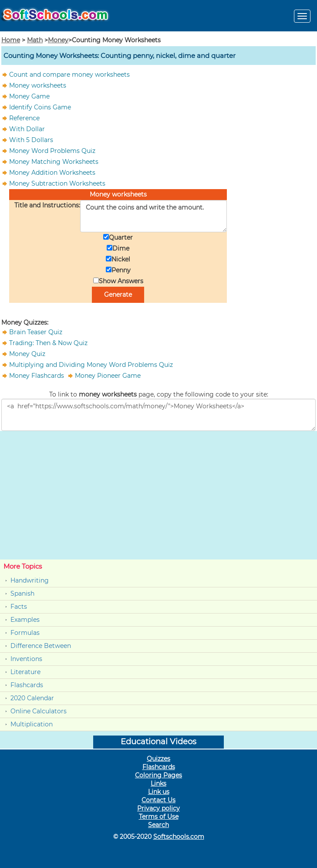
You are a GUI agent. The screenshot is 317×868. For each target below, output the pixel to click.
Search (158, 825)
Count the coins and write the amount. (153, 216)
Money (58, 40)
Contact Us (158, 800)
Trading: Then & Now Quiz (48, 343)
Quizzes (158, 759)
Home (11, 40)
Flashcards (27, 685)
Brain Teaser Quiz (36, 332)
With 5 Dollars (31, 140)
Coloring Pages (158, 775)
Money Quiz (27, 354)
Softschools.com (179, 837)
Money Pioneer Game (108, 376)
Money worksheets (38, 85)
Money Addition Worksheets (52, 173)
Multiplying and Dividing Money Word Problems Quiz (91, 365)
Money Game (29, 96)
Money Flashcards (37, 376)
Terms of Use (159, 817)
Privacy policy (158, 808)
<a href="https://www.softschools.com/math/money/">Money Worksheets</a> (158, 415)
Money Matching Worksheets (54, 162)
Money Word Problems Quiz (52, 151)
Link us (159, 792)
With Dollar (27, 129)
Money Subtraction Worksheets (57, 183)
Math (35, 40)
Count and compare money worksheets (69, 75)
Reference (24, 118)
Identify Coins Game (40, 107)
